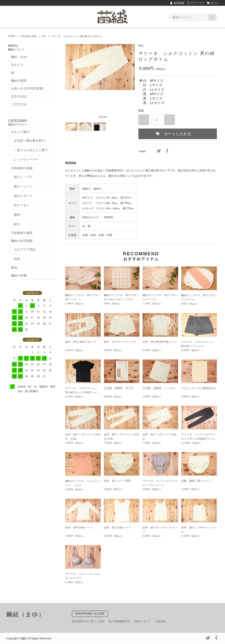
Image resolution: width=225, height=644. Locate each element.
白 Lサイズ (153, 85)
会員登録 (179, 3)
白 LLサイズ (154, 90)
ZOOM (103, 117)
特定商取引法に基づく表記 (88, 621)
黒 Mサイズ (153, 94)
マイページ (197, 3)
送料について (143, 621)
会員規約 (160, 621)
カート (215, 3)
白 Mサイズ (153, 81)
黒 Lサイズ (153, 98)
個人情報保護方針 (119, 621)
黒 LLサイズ (154, 103)
